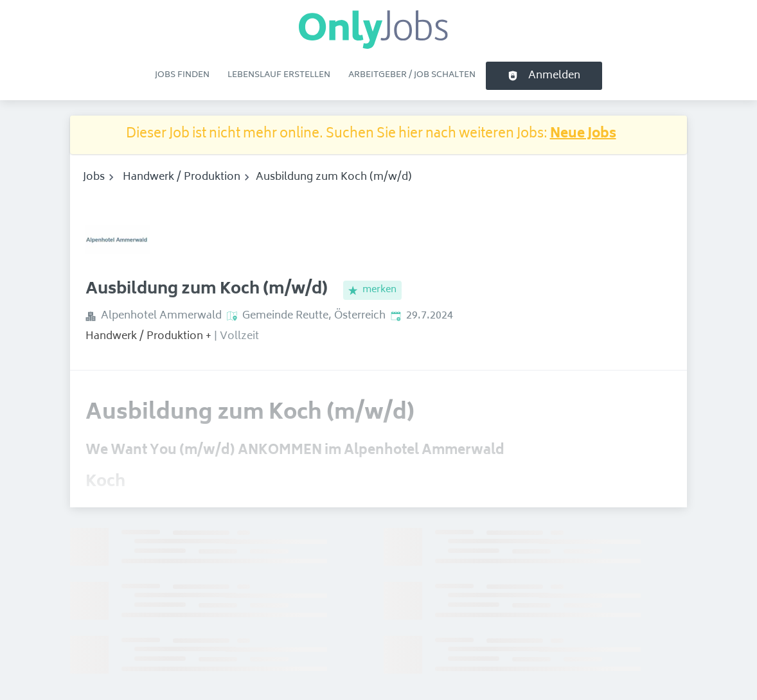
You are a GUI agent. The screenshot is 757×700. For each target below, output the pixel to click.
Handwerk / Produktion (182, 177)
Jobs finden (182, 75)
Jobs (94, 177)
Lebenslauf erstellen (279, 75)
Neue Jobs (583, 135)
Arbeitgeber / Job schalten (412, 75)
